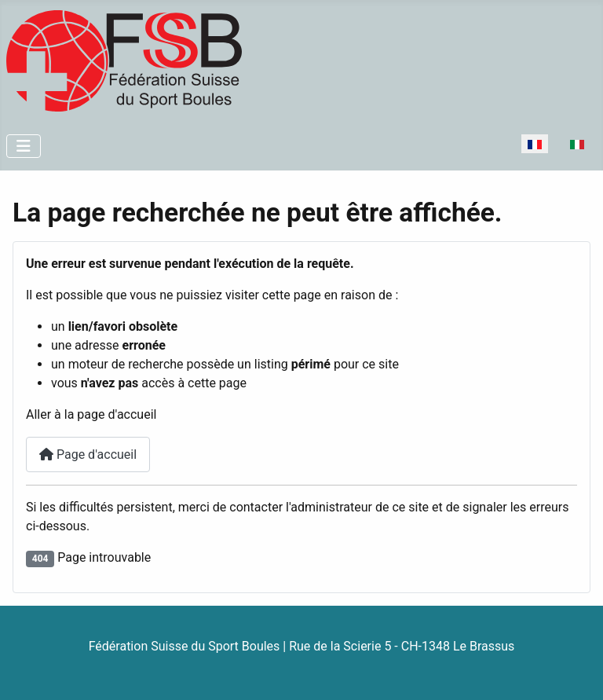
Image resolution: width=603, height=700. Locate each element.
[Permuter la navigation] (24, 146)
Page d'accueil (88, 454)
